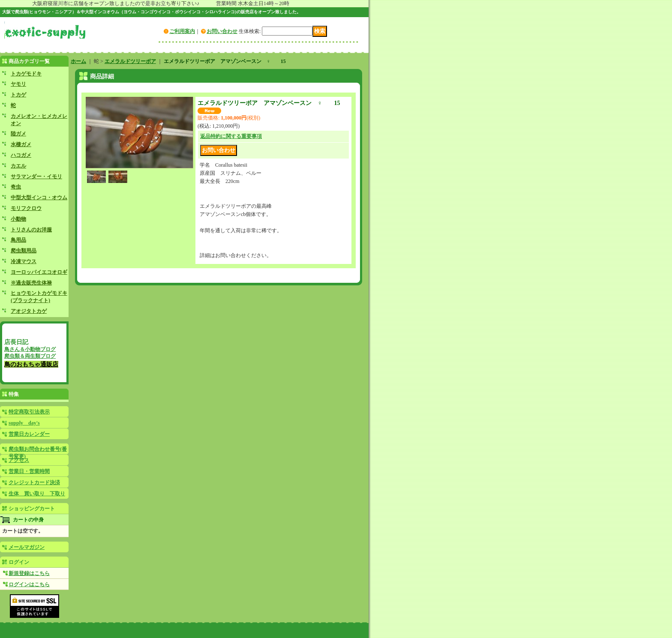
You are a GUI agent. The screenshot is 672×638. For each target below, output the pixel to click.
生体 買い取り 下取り (37, 494)
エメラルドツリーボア (130, 61)
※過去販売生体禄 (31, 283)
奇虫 (16, 187)
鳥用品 (18, 240)
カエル (18, 166)
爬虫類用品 (24, 251)
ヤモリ (18, 84)
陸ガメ (18, 134)
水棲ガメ (21, 144)
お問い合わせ (222, 31)
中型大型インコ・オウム (39, 198)
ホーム (78, 61)
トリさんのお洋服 (31, 230)
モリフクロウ (26, 208)
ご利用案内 (182, 31)
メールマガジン (27, 547)
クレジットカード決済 (34, 482)
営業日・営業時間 (29, 471)
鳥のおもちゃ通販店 (31, 364)
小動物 (18, 219)
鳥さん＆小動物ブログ (30, 349)
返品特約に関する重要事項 (231, 136)
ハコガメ (21, 155)
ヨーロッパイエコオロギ (39, 272)
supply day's (24, 423)
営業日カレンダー (29, 434)
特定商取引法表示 (29, 412)
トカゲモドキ (26, 74)
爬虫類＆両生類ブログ (30, 356)
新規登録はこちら (29, 573)
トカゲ (18, 95)
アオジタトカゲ (29, 311)
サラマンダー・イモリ (36, 177)
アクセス (19, 460)
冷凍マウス (24, 261)
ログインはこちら (29, 584)
